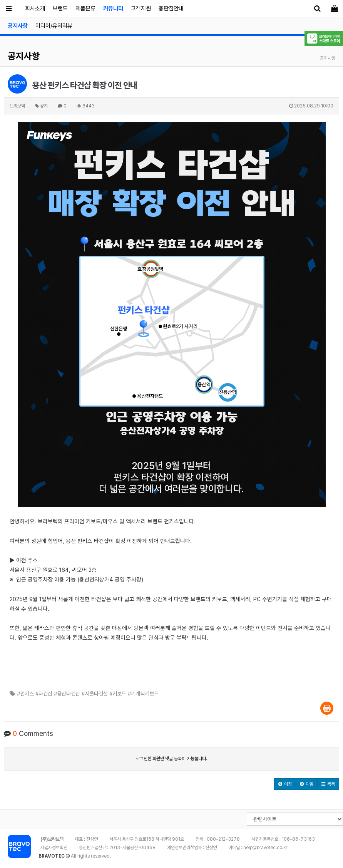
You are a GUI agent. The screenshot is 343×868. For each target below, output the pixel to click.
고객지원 (141, 8)
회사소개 (35, 8)
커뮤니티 (113, 8)
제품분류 (85, 8)
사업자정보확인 (54, 848)
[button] (285, 784)
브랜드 (60, 8)
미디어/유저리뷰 (54, 26)
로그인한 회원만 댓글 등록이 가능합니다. (171, 759)
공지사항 (18, 26)
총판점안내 (171, 8)
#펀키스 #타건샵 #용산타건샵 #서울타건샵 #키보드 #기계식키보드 (88, 694)
